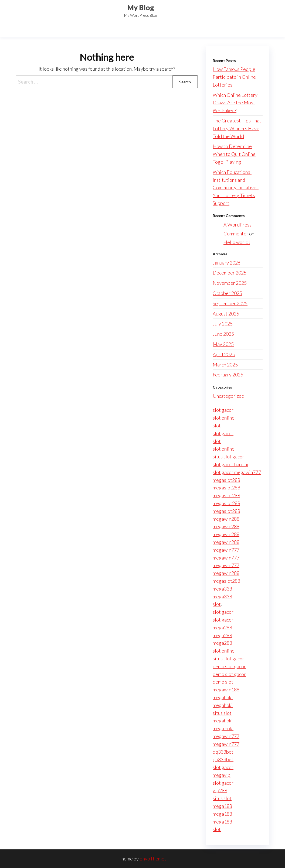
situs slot (222, 713)
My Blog (141, 8)
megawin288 (226, 519)
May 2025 (223, 344)
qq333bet (223, 752)
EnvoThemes (153, 859)
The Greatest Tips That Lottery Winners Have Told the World (237, 128)
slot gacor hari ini (230, 464)
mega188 (222, 806)
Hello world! (237, 242)
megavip (222, 775)
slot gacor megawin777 (237, 472)
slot (217, 426)
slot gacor (223, 410)
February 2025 (228, 375)
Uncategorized (228, 396)
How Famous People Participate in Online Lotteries (234, 77)
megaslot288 (226, 480)
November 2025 (230, 283)
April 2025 (224, 354)
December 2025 (230, 273)
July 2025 (223, 324)
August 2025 (226, 314)
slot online (224, 418)
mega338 (222, 589)
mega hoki (223, 728)
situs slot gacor (228, 457)
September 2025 (230, 303)
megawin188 (226, 689)
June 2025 (223, 334)
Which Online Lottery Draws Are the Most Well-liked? (235, 103)
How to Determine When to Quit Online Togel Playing (234, 154)
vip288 (220, 790)
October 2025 (227, 293)
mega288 (222, 627)
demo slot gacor (229, 666)
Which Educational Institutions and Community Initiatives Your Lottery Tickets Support (236, 188)
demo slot (223, 682)
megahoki (223, 697)
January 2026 (227, 263)
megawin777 (226, 550)
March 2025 (225, 365)
